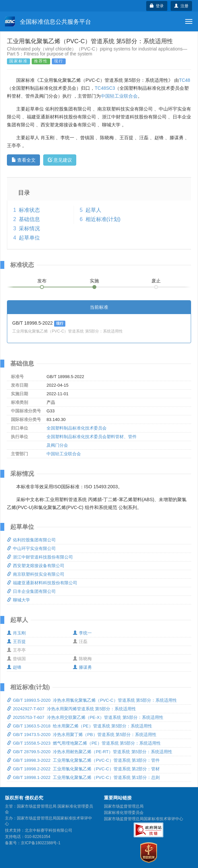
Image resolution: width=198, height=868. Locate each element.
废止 (156, 281)
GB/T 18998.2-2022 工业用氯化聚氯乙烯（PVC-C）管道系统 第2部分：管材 (83, 769)
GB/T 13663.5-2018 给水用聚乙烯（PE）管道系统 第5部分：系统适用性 (80, 726)
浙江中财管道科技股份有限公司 (40, 557)
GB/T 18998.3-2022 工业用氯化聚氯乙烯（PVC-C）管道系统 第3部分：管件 (83, 760)
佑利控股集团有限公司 (31, 540)
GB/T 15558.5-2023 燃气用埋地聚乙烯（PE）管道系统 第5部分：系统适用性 (84, 743)
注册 (181, 6)
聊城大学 (18, 600)
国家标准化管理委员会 (124, 813)
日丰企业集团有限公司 (31, 591)
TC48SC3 (105, 88)
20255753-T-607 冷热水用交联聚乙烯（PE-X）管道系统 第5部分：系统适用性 (85, 717)
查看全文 (24, 160)
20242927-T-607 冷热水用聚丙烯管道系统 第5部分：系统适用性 (71, 709)
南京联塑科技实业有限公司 (36, 574)
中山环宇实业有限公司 (31, 548)
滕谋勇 (82, 667)
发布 (42, 281)
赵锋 (14, 667)
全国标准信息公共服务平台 (48, 21)
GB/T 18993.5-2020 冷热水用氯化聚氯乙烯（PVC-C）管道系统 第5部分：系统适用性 (92, 700)
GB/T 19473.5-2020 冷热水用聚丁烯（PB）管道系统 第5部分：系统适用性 (82, 735)
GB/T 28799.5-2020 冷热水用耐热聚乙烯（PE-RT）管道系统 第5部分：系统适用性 (90, 752)
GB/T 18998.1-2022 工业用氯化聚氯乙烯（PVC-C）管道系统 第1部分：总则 (83, 777)
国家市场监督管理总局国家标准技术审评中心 (144, 819)
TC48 (184, 80)
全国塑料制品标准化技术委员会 (77, 428)
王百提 (16, 642)
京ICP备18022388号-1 (41, 843)
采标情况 (29, 228)
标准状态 (29, 210)
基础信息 (29, 219)
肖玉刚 (16, 633)
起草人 (93, 210)
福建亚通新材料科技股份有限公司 (42, 583)
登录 (157, 6)
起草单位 (29, 238)
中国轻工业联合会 (119, 96)
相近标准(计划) (103, 219)
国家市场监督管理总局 (124, 806)
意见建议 (60, 160)
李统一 (82, 633)
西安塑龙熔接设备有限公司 (36, 566)
